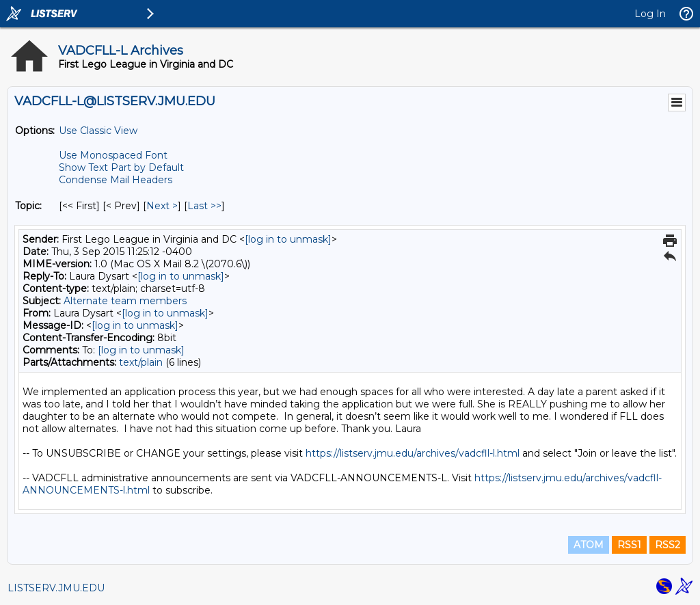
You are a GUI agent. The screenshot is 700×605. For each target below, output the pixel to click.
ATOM (589, 545)
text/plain (141, 362)
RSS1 (629, 545)
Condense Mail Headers (116, 180)
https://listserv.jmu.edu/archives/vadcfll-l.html (413, 453)
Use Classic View (98, 131)
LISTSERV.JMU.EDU (56, 588)
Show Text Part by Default (121, 167)
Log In (650, 14)
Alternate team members (125, 301)
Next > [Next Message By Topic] (162, 206)
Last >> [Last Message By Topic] (204, 206)
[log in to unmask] (288, 239)
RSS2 (668, 545)
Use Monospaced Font (113, 155)
